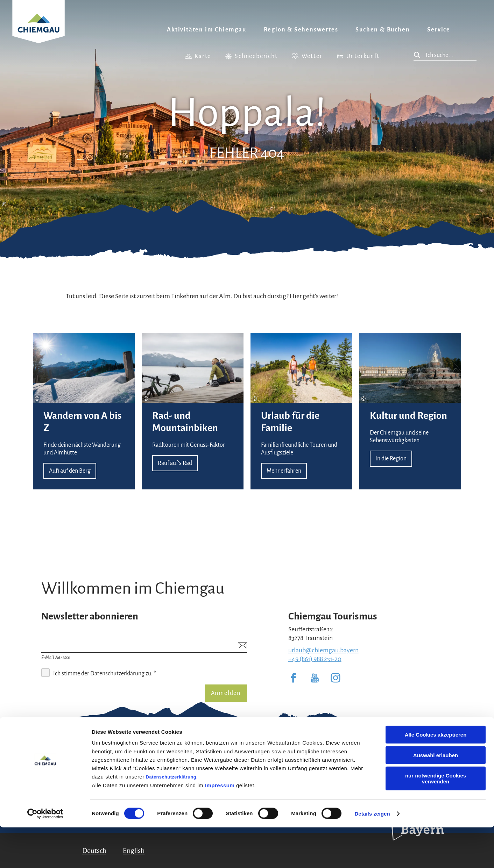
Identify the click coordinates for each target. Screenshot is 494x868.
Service (439, 30)
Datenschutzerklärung (171, 817)
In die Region (410, 411)
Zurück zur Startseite (38, 30)
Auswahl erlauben (436, 796)
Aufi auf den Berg (84, 411)
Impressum (220, 826)
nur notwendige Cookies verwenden (436, 819)
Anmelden (226, 693)
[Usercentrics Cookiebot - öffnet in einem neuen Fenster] (45, 854)
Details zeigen (372, 854)
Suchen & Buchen (383, 30)
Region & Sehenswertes (301, 30)
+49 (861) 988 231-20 (315, 659)
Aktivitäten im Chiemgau (206, 30)
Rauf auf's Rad (193, 411)
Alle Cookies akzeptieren (436, 775)
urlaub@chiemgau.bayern (323, 650)
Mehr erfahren (301, 411)
